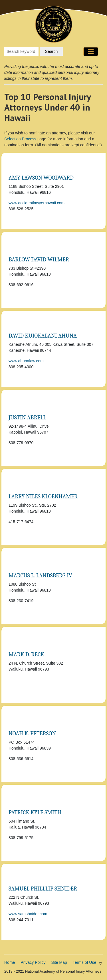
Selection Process (20, 139)
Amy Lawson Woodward (41, 178)
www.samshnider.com (28, 914)
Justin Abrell (27, 418)
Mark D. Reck (26, 655)
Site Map (59, 962)
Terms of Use (84, 962)
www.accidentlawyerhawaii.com (37, 203)
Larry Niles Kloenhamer (43, 497)
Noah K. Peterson (32, 734)
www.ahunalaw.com (26, 361)
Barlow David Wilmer (39, 260)
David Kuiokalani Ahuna (43, 336)
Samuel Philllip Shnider (43, 889)
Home (10, 962)
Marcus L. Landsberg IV (40, 576)
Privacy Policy (33, 962)
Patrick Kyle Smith (35, 812)
